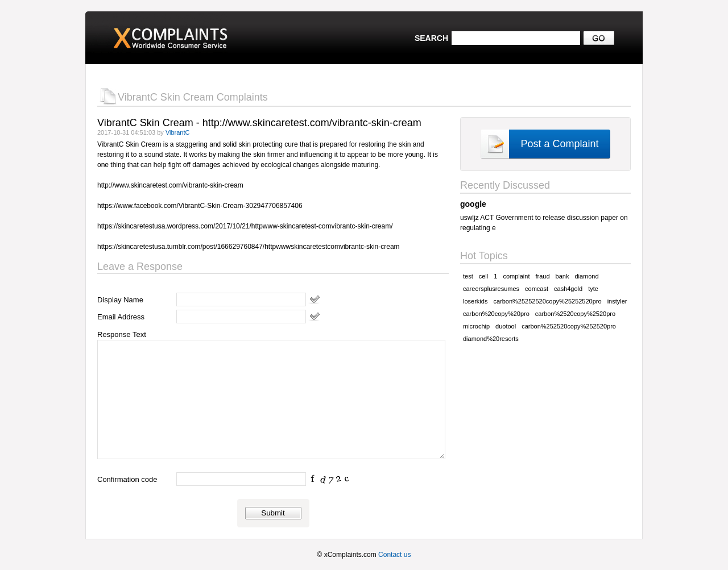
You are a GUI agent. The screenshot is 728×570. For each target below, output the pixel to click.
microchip (476, 326)
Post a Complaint (559, 144)
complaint (516, 276)
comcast (537, 289)
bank (562, 276)
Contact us (394, 555)
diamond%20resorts (491, 339)
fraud (542, 276)
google (473, 204)
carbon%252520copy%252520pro (569, 326)
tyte (593, 289)
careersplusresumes (491, 289)
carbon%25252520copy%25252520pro (547, 301)
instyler (617, 301)
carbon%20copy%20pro (496, 314)
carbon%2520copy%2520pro (575, 314)
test (468, 276)
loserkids (475, 301)
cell (484, 276)
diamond (586, 276)
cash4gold (568, 289)
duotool (506, 326)
